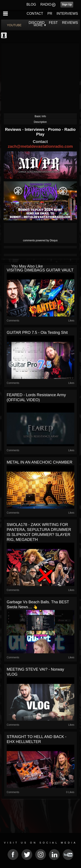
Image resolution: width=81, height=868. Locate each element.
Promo (55, 129)
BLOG (31, 4)
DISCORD (37, 23)
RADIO (46, 4)
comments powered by (40, 240)
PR (50, 14)
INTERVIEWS (67, 14)
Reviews (14, 129)
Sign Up (67, 5)
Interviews (35, 129)
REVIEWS (70, 23)
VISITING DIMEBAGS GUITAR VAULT (40, 270)
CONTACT (35, 14)
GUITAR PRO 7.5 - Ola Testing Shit (37, 333)
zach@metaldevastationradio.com (40, 146)
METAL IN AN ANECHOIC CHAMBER (40, 462)
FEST (53, 23)
